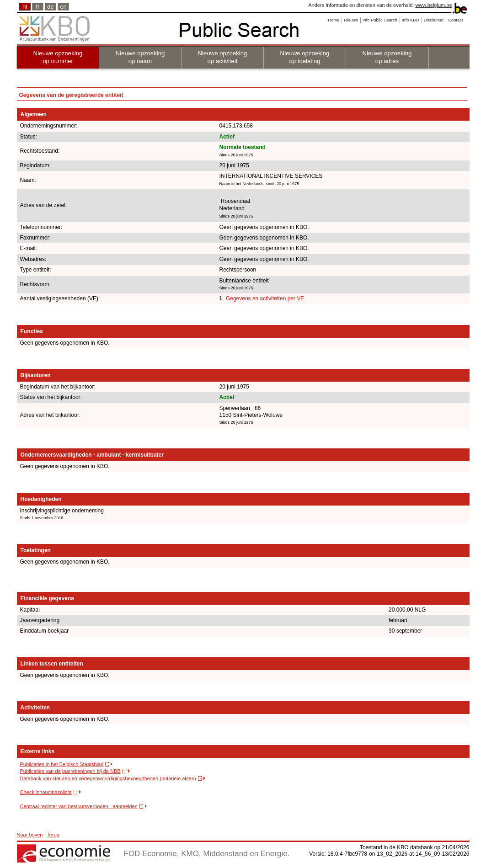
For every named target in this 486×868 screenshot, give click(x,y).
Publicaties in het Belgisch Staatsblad (62, 764)
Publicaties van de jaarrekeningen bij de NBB (70, 771)
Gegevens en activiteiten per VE (265, 298)
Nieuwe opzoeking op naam (140, 57)
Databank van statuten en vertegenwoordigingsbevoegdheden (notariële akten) (108, 778)
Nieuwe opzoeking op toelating (305, 57)
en (63, 7)
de (51, 7)
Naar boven (30, 835)
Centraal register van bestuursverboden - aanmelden (79, 806)
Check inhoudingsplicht (46, 792)
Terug (53, 835)
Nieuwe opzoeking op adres (387, 57)
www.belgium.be (433, 5)
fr (37, 7)
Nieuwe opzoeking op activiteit (223, 57)
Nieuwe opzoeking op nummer (58, 57)
